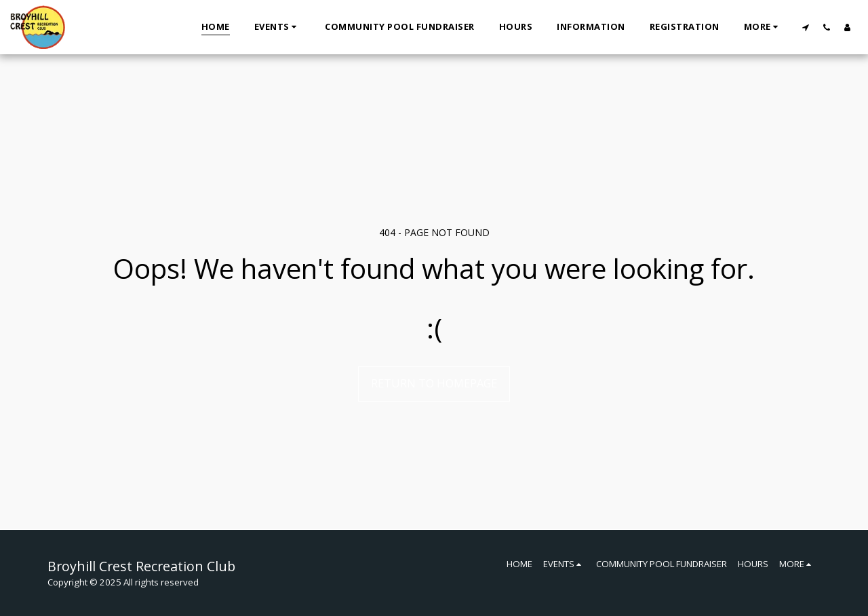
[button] (278, 27)
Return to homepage (434, 383)
